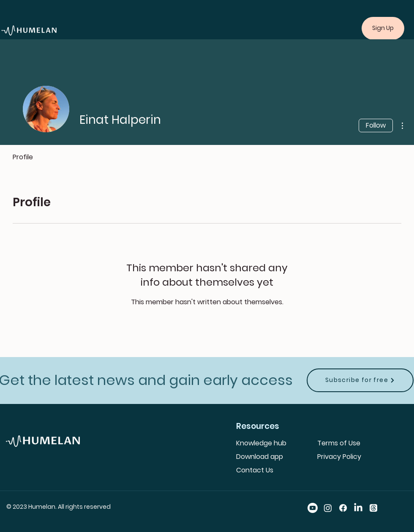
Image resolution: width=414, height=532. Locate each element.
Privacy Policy (339, 457)
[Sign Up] (383, 28)
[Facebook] (343, 508)
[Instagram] (328, 508)
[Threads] (373, 508)
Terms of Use (339, 443)
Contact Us (255, 470)
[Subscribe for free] (360, 380)
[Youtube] (313, 508)
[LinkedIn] (358, 508)
